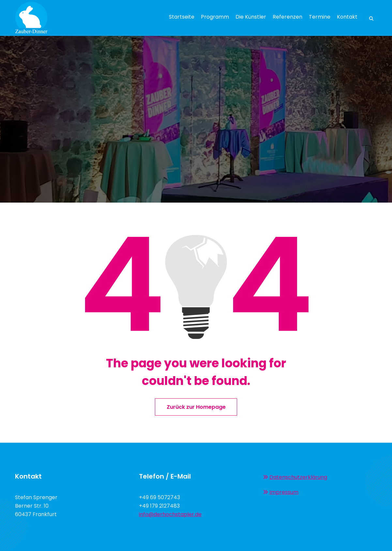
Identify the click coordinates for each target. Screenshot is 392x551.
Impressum (284, 492)
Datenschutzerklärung (298, 477)
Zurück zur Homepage (196, 407)
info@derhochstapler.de (170, 514)
